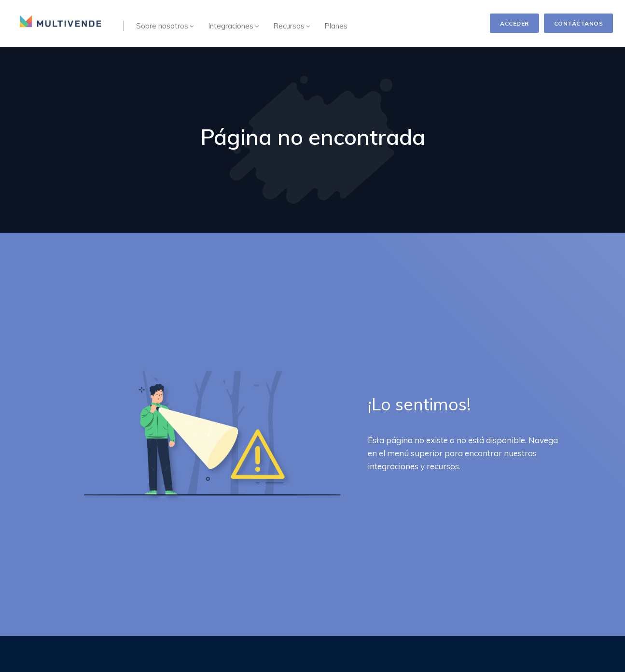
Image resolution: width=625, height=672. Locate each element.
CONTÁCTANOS (579, 23)
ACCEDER (514, 23)
